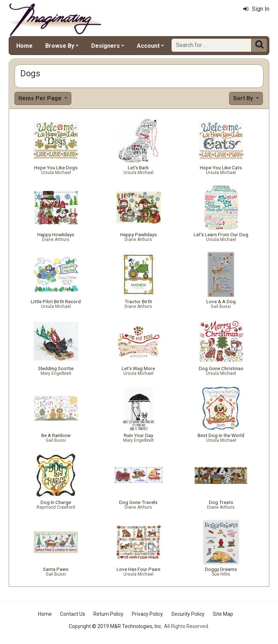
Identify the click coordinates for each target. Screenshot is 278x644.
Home (24, 46)
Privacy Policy (147, 614)
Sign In (256, 9)
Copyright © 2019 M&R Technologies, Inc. (115, 626)
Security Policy (188, 614)
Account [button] (148, 46)
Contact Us (73, 614)
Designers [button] (106, 46)
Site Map (223, 614)
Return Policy (108, 614)
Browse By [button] (60, 46)
